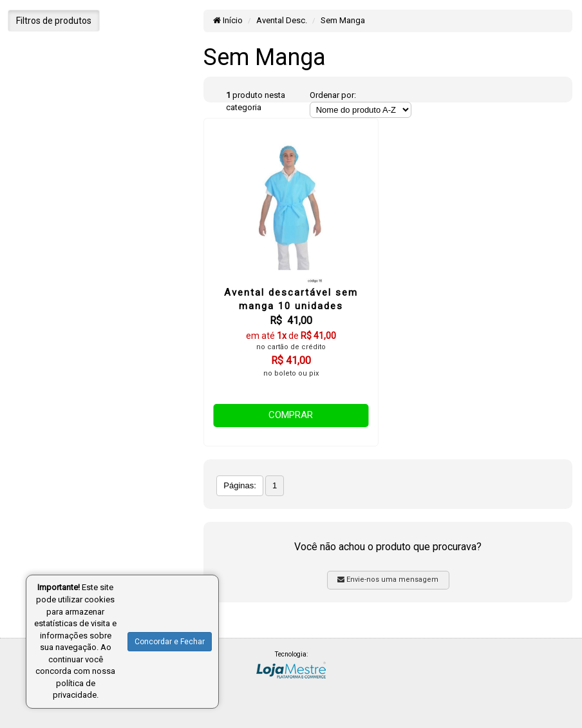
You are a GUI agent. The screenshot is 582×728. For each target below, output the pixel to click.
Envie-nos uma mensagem (388, 580)
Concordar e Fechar (170, 642)
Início (228, 20)
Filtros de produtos (54, 21)
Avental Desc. (282, 20)
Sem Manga (343, 20)
